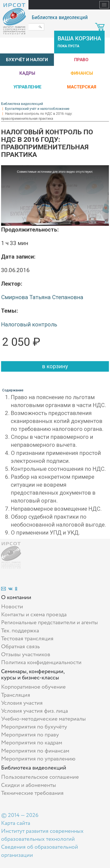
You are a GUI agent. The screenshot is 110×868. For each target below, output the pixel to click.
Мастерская (82, 87)
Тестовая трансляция (27, 639)
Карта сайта (16, 823)
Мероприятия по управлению (38, 759)
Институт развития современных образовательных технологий (42, 835)
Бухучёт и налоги (27, 60)
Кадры (27, 73)
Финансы (82, 73)
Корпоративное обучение (33, 687)
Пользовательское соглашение (40, 777)
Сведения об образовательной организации (40, 851)
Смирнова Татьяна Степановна (42, 297)
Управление (27, 87)
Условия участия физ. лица (35, 711)
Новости (12, 607)
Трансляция (16, 695)
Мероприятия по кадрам (32, 743)
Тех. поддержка (20, 631)
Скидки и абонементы (29, 785)
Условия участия (22, 703)
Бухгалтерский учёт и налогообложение (37, 109)
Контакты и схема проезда (34, 615)
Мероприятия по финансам (35, 751)
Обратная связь (20, 647)
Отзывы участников (26, 655)
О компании (16, 598)
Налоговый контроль (29, 324)
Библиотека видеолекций (60, 17)
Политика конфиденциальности (41, 663)
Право (81, 60)
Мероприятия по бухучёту (34, 727)
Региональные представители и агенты (49, 623)
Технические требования (32, 793)
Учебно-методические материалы (43, 719)
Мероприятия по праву (30, 735)
